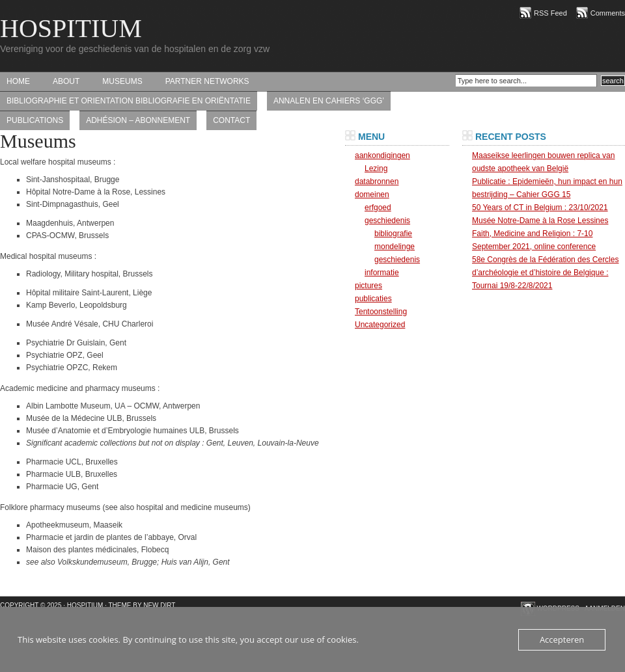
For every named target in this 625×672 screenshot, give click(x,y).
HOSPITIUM (71, 28)
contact (231, 120)
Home (18, 81)
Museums (122, 81)
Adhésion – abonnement (138, 120)
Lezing (376, 168)
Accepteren (562, 639)
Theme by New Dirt (142, 605)
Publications (35, 120)
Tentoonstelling (381, 312)
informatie (382, 273)
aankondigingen (382, 155)
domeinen (372, 195)
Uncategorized (380, 325)
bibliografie (393, 234)
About (66, 81)
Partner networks (207, 81)
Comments (608, 13)
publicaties (373, 299)
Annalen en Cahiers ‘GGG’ (329, 101)
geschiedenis (387, 221)
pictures (368, 286)
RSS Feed (550, 13)
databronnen (377, 181)
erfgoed (378, 208)
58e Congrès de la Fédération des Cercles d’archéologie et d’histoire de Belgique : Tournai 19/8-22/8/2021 (545, 273)
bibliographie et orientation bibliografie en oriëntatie (129, 101)
